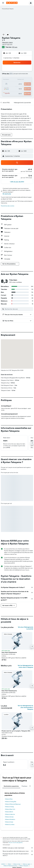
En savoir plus (7, 194)
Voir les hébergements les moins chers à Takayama (25, 666)
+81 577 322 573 (7, 45)
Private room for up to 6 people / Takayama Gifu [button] (16, 731)
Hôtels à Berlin (9, 812)
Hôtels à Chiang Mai (11, 802)
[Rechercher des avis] (18, 309)
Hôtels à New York (10, 809)
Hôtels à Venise (9, 817)
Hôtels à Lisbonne (10, 814)
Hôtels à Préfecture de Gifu (10, 866)
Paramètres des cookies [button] (8, 206)
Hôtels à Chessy (9, 807)
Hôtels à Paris (9, 799)
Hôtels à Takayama (24, 866)
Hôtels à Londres (10, 824)
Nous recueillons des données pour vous (18, 851)
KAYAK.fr (3, 864)
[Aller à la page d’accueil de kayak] (12, 3)
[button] (3, 3)
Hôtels (9, 864)
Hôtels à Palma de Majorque (13, 804)
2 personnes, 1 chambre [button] (11, 58)
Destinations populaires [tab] (11, 786)
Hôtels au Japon (27, 864)
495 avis (15, 47)
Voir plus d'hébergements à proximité (26, 628)
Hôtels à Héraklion (10, 819)
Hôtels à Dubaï (9, 822)
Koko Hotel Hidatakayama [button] (9, 652)
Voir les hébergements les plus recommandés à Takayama (25, 707)
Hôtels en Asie (17, 864)
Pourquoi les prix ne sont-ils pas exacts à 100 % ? (18, 855)
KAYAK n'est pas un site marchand (18, 848)
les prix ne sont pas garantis (16, 843)
